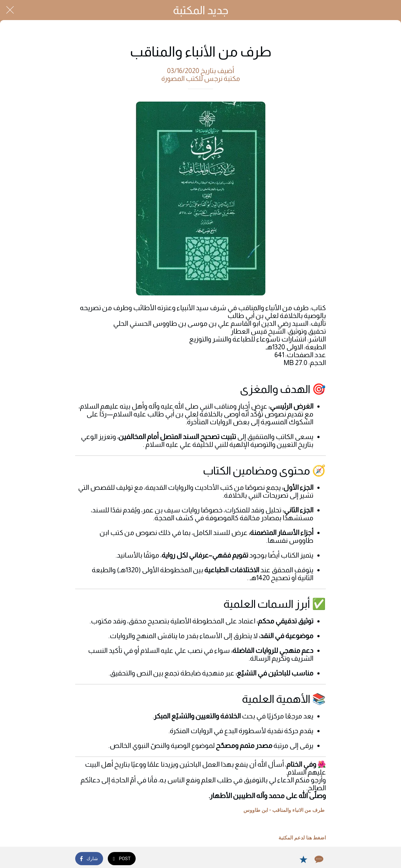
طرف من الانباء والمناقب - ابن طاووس (284, 810)
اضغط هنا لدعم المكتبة (302, 838)
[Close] (10, 10)
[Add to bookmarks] (303, 859)
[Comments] (318, 859)
